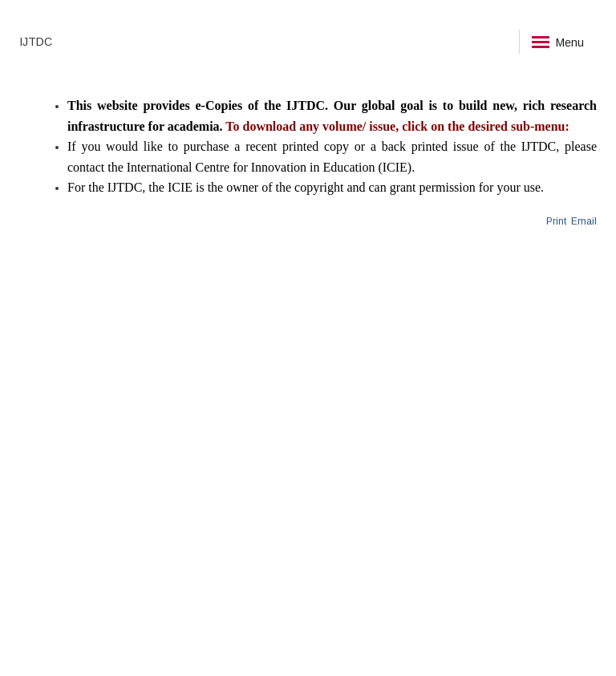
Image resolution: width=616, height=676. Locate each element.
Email (583, 221)
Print (556, 221)
